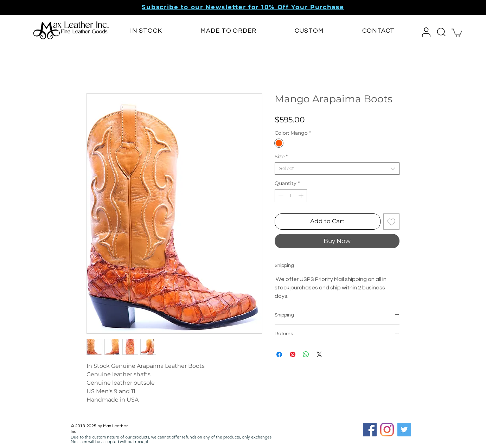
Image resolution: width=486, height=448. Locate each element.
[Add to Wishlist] (391, 222)
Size (281, 157)
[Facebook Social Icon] (370, 430)
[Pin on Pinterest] (293, 354)
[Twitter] (404, 430)
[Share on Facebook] (279, 354)
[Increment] (302, 196)
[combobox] (337, 169)
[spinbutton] (291, 196)
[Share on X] (319, 354)
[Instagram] (387, 430)
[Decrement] (280, 196)
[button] (243, 7)
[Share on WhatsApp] (306, 354)
